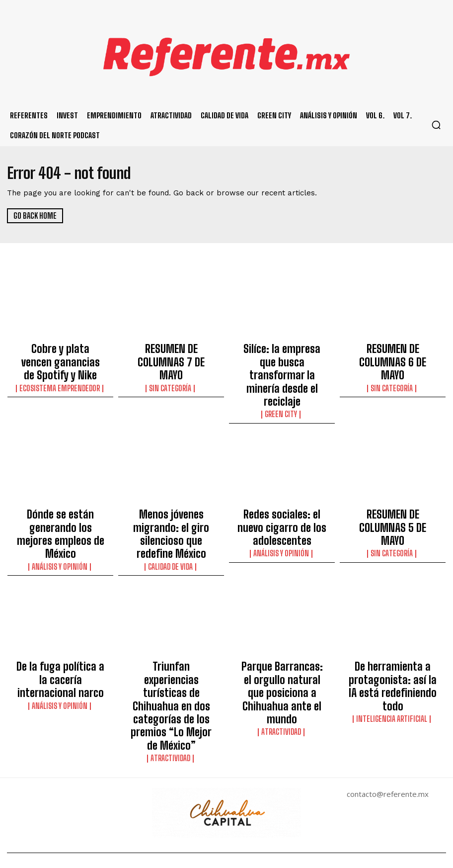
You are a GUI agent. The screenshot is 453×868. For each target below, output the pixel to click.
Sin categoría (171, 366)
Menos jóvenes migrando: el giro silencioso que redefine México (171, 482)
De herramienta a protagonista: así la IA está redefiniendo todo (393, 608)
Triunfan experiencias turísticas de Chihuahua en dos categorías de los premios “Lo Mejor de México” (171, 617)
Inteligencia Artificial (393, 627)
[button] (436, 125)
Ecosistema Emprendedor (60, 366)
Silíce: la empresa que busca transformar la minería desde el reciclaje (282, 356)
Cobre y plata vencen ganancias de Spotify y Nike (61, 351)
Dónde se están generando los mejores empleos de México (60, 482)
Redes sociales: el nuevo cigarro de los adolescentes (282, 478)
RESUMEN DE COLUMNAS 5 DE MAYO (393, 478)
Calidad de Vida (171, 502)
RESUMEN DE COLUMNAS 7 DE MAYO (171, 351)
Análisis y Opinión (60, 502)
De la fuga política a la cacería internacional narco (61, 604)
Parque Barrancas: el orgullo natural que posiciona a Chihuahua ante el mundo (282, 608)
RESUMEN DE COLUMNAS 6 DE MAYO (393, 351)
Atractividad (171, 645)
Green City (282, 375)
